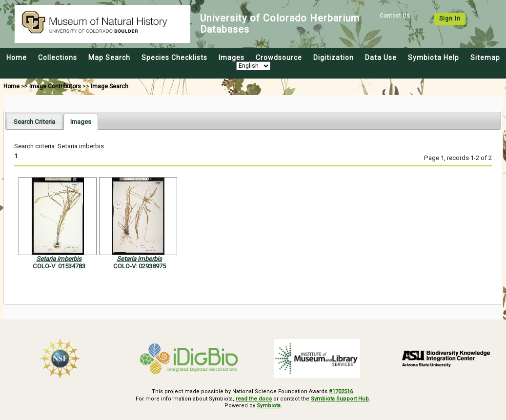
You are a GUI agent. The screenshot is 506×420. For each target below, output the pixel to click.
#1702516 (341, 391)
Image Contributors (55, 86)
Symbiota (269, 406)
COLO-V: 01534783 (59, 266)
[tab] (34, 121)
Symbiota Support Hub (340, 399)
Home (17, 58)
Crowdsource (279, 58)
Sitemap (485, 58)
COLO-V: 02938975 (140, 266)
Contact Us (395, 16)
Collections (58, 58)
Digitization (334, 58)
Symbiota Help (434, 58)
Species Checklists (174, 58)
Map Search (109, 58)
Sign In (450, 19)
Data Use (381, 58)
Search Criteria (34, 122)
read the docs (254, 399)
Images (232, 58)
